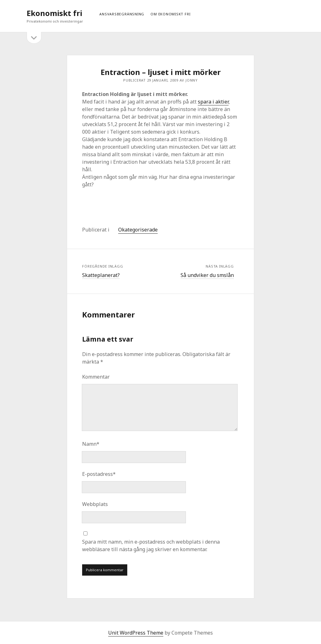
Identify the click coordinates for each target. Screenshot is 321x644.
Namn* (91, 444)
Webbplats (95, 504)
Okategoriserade (138, 230)
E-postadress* (99, 474)
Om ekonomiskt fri (170, 14)
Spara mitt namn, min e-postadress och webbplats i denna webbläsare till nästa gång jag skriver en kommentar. (151, 546)
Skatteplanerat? (101, 275)
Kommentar (96, 377)
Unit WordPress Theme (136, 633)
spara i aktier (213, 102)
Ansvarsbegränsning (122, 14)
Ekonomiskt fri (54, 13)
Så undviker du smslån (207, 275)
